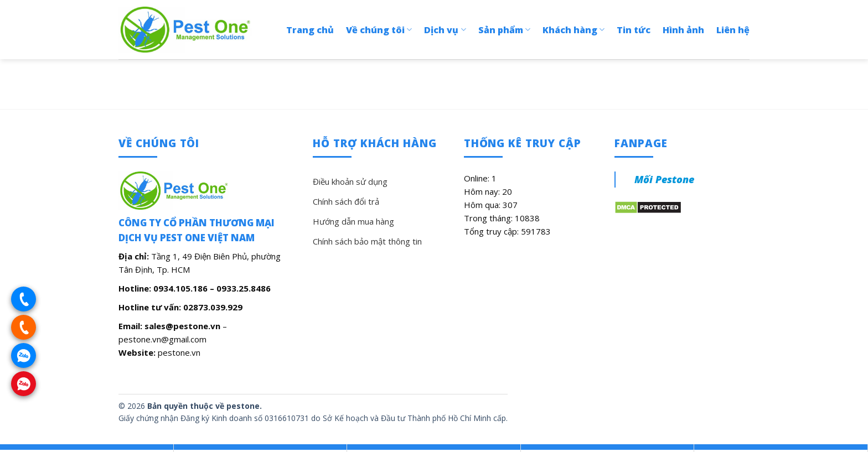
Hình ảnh (683, 30)
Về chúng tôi (379, 30)
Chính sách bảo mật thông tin (367, 241)
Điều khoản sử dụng (350, 181)
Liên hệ (733, 30)
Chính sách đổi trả (346, 201)
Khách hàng (573, 30)
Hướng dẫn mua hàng (353, 221)
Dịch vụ (445, 30)
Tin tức (634, 30)
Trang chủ (310, 30)
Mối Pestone (664, 179)
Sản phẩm (504, 30)
